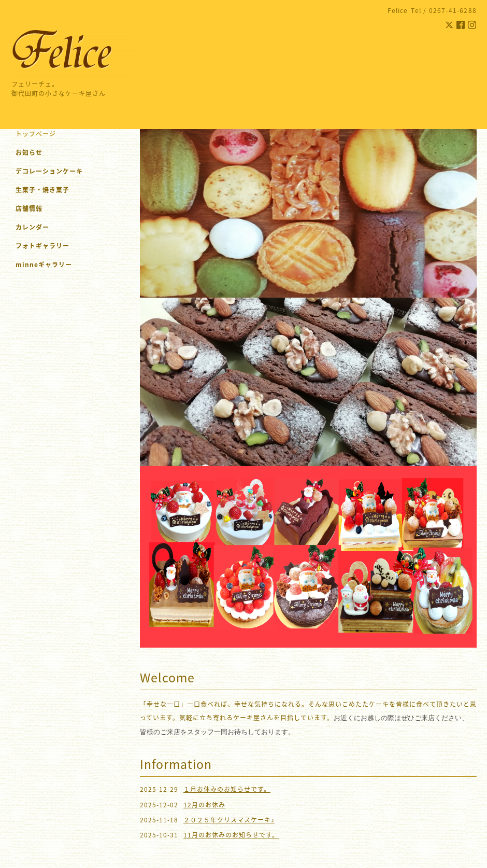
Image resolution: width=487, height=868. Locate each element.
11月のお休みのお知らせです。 (231, 835)
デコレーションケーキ (63, 171)
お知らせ (29, 152)
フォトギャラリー (42, 246)
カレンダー (32, 227)
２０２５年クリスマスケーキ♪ (229, 820)
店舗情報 (29, 208)
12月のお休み (204, 805)
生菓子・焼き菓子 (42, 190)
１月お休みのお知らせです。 (227, 789)
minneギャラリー (44, 264)
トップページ (36, 134)
